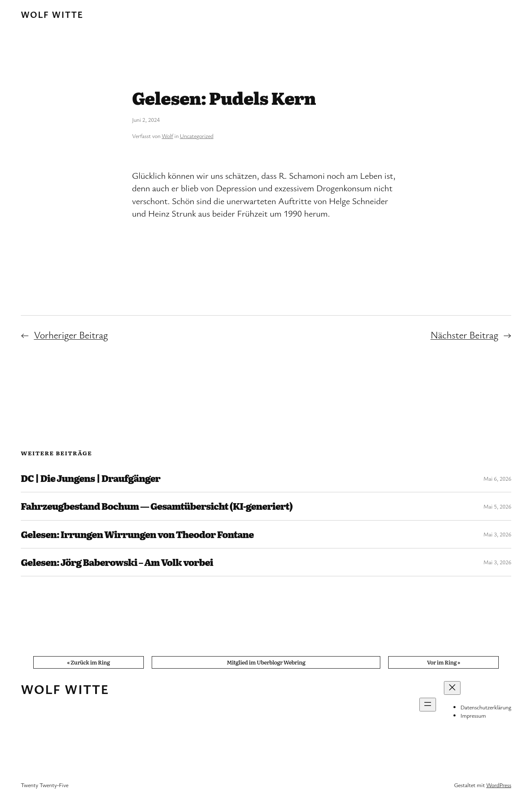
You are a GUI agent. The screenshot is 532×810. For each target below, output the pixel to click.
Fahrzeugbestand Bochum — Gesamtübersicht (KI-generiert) (156, 506)
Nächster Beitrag (464, 335)
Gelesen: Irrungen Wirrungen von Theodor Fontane (137, 534)
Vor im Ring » (443, 662)
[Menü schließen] (452, 688)
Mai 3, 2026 (497, 534)
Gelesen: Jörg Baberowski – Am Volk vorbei (117, 562)
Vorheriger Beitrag (71, 335)
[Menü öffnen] (428, 705)
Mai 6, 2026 (497, 478)
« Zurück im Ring (88, 662)
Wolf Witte (52, 14)
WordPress (499, 785)
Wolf (167, 136)
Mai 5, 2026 (497, 506)
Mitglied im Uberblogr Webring (266, 662)
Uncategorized (197, 136)
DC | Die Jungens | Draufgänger (91, 478)
